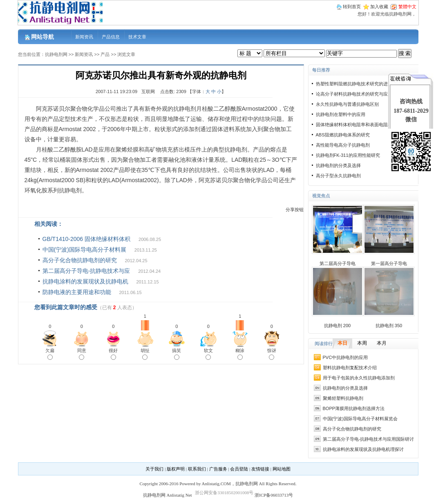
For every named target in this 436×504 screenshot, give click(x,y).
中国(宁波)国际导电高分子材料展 (84, 250)
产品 (105, 54)
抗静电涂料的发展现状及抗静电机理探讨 (363, 449)
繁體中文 (407, 7)
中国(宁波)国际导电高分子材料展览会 (360, 419)
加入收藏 (379, 7)
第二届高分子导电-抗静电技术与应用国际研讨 (369, 439)
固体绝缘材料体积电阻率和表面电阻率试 (356, 125)
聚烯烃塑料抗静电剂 (343, 398)
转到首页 (352, 7)
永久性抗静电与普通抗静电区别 (347, 104)
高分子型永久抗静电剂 (338, 176)
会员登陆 (239, 469)
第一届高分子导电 (389, 263)
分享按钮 (295, 210)
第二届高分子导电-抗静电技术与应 (86, 271)
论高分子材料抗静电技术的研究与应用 (354, 94)
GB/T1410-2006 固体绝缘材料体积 (87, 239)
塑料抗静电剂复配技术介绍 (350, 368)
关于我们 (154, 469)
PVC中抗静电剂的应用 (345, 357)
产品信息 (111, 37)
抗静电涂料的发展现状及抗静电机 (85, 281)
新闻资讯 (84, 37)
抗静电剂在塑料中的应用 (341, 114)
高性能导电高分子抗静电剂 (343, 145)
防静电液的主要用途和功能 (77, 292)
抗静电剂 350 (389, 326)
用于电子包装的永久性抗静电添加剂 (359, 378)
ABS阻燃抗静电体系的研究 (343, 135)
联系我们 (197, 469)
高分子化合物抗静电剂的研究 (80, 260)
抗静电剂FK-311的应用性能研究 (348, 155)
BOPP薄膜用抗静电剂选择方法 (354, 408)
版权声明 (176, 469)
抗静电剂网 (56, 54)
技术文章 (137, 37)
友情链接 (260, 469)
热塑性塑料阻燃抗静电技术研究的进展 (354, 84)
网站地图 (282, 469)
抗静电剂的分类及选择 (338, 165)
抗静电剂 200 (337, 326)
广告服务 (218, 469)
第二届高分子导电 (338, 263)
